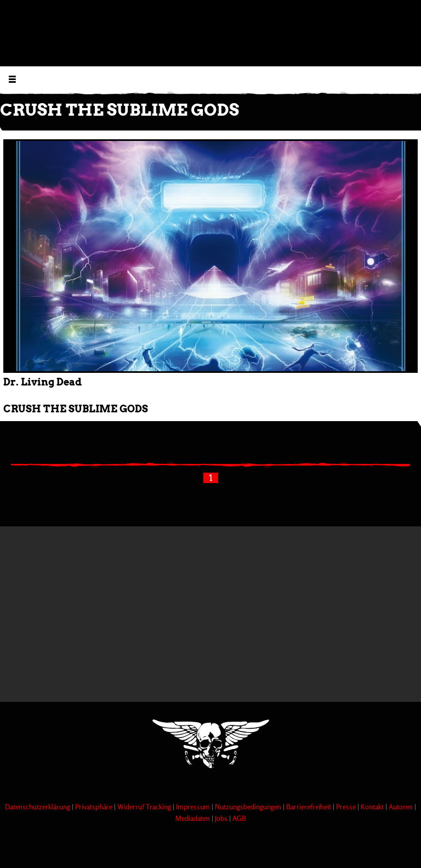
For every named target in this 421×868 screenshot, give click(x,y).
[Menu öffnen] (12, 79)
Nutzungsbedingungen (249, 807)
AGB (239, 818)
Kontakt (373, 807)
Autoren (402, 807)
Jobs (222, 818)
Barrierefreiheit (309, 807)
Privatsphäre (95, 807)
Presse (347, 807)
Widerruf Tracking (145, 807)
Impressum (194, 807)
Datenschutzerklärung (38, 807)
